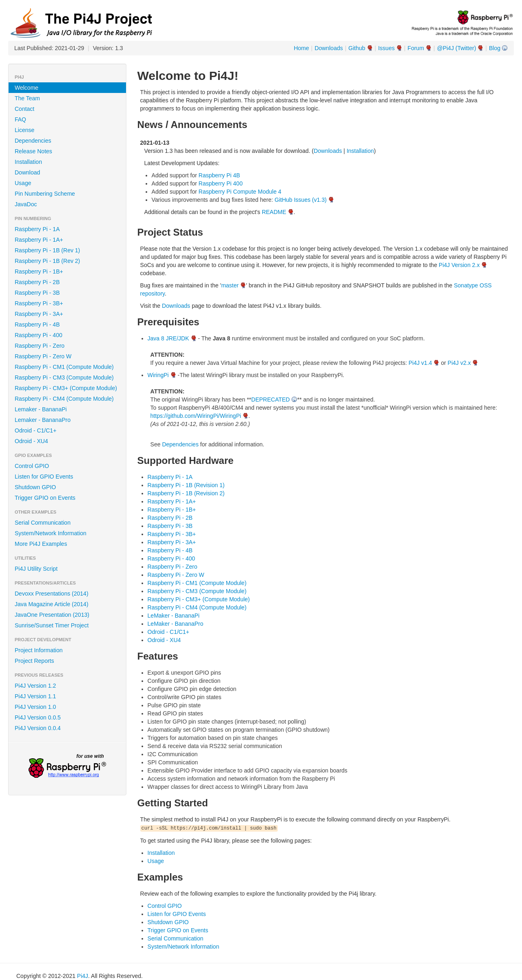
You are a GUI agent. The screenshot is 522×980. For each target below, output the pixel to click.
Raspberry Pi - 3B (37, 293)
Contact (24, 109)
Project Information (39, 650)
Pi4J (83, 976)
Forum (416, 48)
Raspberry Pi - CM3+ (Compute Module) (66, 388)
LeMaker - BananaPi (174, 616)
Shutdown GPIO (35, 487)
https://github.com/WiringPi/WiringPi (196, 416)
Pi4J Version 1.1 (35, 696)
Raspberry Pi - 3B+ (39, 303)
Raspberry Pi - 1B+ (39, 271)
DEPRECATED (271, 400)
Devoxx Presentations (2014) (52, 594)
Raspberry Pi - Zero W (43, 356)
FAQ (20, 119)
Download (27, 172)
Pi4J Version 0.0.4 (38, 728)
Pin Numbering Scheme (45, 194)
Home (301, 48)
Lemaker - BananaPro (43, 420)
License (24, 130)
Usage (23, 183)
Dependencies (33, 141)
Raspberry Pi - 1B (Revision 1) (186, 485)
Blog (495, 48)
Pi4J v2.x (459, 363)
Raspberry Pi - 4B (37, 324)
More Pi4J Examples (41, 544)
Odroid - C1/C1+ (35, 430)
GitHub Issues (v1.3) (301, 200)
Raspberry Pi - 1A (37, 229)
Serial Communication (43, 523)
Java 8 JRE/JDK (168, 338)
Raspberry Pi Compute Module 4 (240, 192)
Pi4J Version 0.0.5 (38, 717)
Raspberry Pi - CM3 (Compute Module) (64, 377)
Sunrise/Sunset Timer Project (52, 625)
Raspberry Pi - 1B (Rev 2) (47, 261)
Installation (28, 162)
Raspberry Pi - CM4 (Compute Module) (64, 399)
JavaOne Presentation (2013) (52, 615)
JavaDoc (26, 204)
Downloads (328, 48)
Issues (386, 48)
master (230, 285)
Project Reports (34, 661)
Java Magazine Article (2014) (52, 604)
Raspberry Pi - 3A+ (39, 314)
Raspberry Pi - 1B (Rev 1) (47, 250)
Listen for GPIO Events (44, 477)
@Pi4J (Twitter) (456, 48)
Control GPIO (32, 466)
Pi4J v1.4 (420, 363)
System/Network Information (51, 533)
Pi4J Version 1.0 (35, 707)
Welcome (27, 88)
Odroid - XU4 (31, 441)
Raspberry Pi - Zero (40, 346)
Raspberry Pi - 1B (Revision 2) (186, 493)
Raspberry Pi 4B (219, 175)
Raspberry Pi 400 (221, 183)
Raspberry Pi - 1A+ (39, 240)
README (274, 212)
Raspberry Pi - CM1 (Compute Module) (64, 367)
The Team (27, 98)
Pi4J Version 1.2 (35, 686)
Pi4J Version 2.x (459, 265)
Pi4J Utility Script (36, 569)
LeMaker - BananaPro (176, 624)
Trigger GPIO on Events (45, 498)
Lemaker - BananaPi (41, 409)
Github (357, 48)
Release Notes (33, 151)
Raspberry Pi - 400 (39, 335)
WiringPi (158, 375)
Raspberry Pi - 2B (37, 282)
